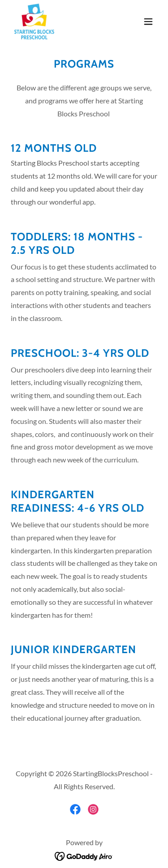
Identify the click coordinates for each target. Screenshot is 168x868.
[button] (148, 21)
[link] (34, 21)
